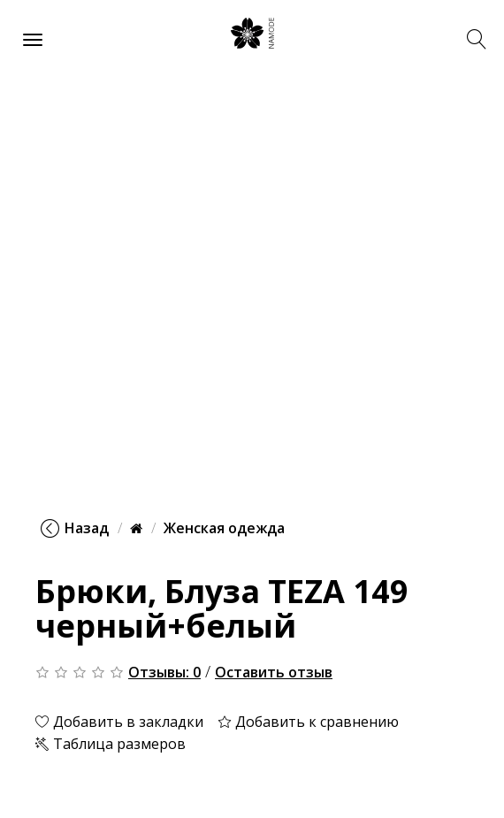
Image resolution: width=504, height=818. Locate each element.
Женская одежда (224, 528)
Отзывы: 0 (164, 672)
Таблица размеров (111, 744)
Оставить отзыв (274, 672)
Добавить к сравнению (308, 722)
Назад (75, 528)
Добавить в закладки (119, 722)
